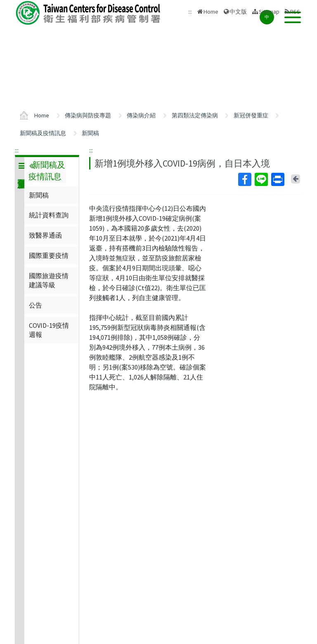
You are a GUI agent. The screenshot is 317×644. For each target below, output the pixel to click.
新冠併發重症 (251, 115)
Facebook (244, 179)
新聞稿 (90, 133)
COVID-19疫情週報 (49, 330)
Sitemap (269, 12)
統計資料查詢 (49, 215)
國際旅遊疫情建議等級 (49, 280)
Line (261, 179)
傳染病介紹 (141, 115)
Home (211, 12)
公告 (35, 305)
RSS (295, 12)
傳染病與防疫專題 (88, 115)
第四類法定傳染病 (195, 115)
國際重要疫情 (49, 255)
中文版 (238, 12)
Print (277, 179)
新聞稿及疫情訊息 (43, 133)
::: (17, 150)
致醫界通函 (45, 235)
